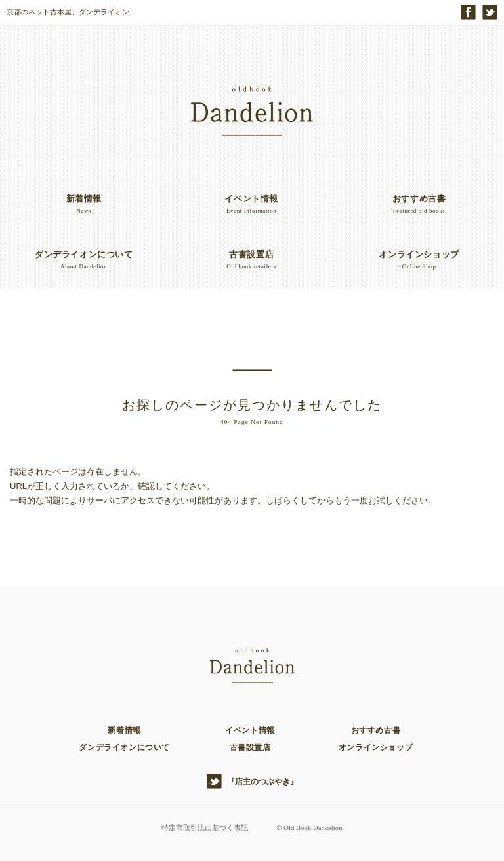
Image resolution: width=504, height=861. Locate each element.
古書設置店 (250, 747)
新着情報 (124, 730)
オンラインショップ (376, 747)
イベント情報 (250, 730)
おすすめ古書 (376, 730)
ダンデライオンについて (124, 747)
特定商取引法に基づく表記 (204, 828)
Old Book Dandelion (313, 828)
